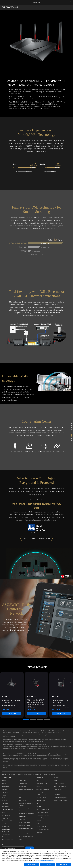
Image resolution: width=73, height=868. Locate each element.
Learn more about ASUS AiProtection (37, 539)
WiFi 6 (21, 798)
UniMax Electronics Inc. (60, 801)
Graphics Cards (6, 837)
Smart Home (22, 811)
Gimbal (21, 840)
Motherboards (6, 834)
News (55, 781)
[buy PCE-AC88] (31, 697)
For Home (5, 792)
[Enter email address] (13, 848)
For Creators (6, 798)
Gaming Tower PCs (7, 821)
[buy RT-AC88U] (7, 697)
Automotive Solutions (43, 789)
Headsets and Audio (24, 825)
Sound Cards (22, 781)
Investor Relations (59, 783)
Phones (4, 784)
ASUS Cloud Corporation (61, 798)
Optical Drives (23, 783)
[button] (3, 2)
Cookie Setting (32, 864)
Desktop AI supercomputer (26, 814)
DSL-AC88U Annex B (10, 7)
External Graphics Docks (26, 789)
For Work (5, 795)
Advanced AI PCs (41, 798)
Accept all (64, 864)
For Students (6, 801)
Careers (56, 792)
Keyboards (22, 820)
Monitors (4, 812)
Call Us (38, 824)
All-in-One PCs (6, 815)
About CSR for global (60, 786)
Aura (38, 804)
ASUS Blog (40, 792)
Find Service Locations (43, 815)
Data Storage (23, 786)
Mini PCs (4, 824)
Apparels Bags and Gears (26, 828)
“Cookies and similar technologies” (45, 860)
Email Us (39, 821)
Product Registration (42, 818)
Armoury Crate (41, 801)
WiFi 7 (21, 795)
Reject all (48, 864)
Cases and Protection (25, 831)
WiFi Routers (22, 801)
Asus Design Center (42, 783)
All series (39, 774)
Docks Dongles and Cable (26, 837)
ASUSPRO (39, 786)
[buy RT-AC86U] (56, 697)
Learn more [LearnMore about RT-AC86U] (61, 713)
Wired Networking (24, 808)
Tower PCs (5, 818)
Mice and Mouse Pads (25, 822)
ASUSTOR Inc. (58, 795)
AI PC (38, 781)
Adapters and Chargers (25, 834)
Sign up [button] (30, 848)
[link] (37, 2)
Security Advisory (41, 827)
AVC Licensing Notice (43, 795)
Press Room (57, 789)
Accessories (5, 786)
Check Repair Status (42, 812)
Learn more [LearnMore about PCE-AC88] (36, 713)
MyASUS (39, 832)
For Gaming (5, 804)
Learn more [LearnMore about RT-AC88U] (12, 713)
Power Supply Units (7, 840)
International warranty (43, 809)
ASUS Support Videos (43, 829)
